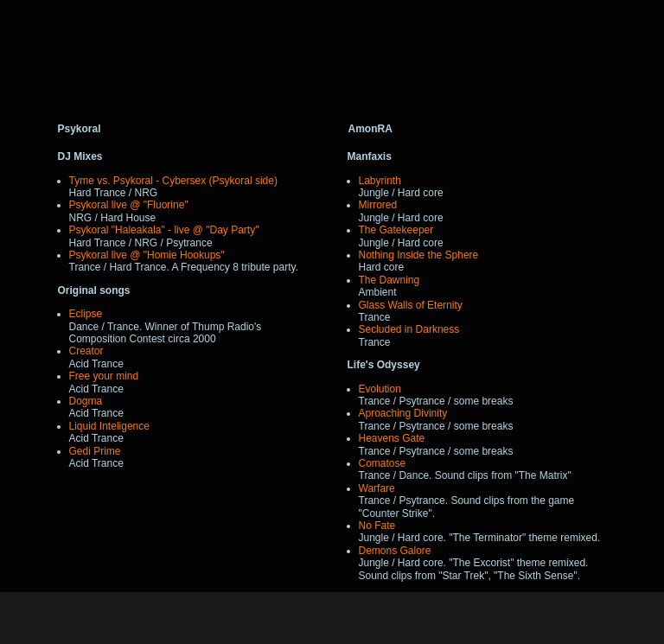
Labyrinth (380, 181)
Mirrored (378, 205)
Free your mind (104, 376)
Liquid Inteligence (109, 426)
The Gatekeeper (396, 230)
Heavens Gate (392, 438)
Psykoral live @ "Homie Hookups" (147, 255)
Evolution (380, 389)
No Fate (377, 526)
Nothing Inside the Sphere (419, 255)
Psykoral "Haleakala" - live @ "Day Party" (164, 230)
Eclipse (86, 314)
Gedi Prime (95, 451)
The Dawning (389, 280)
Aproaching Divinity (403, 413)
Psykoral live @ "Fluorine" (129, 205)
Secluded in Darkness (409, 329)
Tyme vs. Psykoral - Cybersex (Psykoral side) (173, 181)
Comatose (383, 463)
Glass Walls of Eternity (411, 305)
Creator (86, 351)
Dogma (86, 401)
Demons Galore (395, 551)
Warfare (377, 488)
